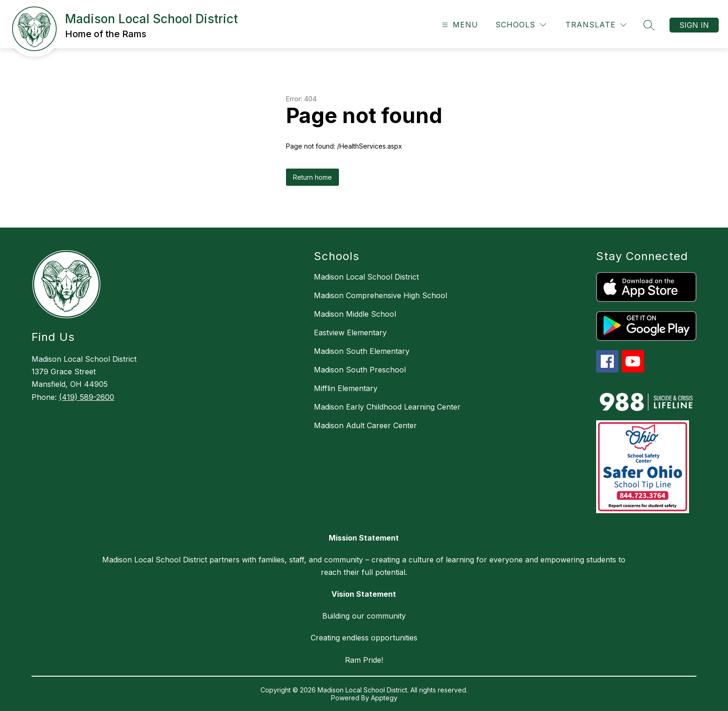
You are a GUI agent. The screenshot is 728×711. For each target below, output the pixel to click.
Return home (312, 177)
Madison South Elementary (362, 351)
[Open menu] (459, 25)
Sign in (694, 25)
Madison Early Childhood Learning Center (387, 407)
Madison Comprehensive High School (380, 295)
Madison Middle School (355, 314)
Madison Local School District (366, 277)
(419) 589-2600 (87, 397)
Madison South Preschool (360, 370)
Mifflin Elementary (346, 388)
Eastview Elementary (350, 333)
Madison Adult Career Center (365, 425)
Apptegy (384, 698)
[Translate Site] (596, 25)
